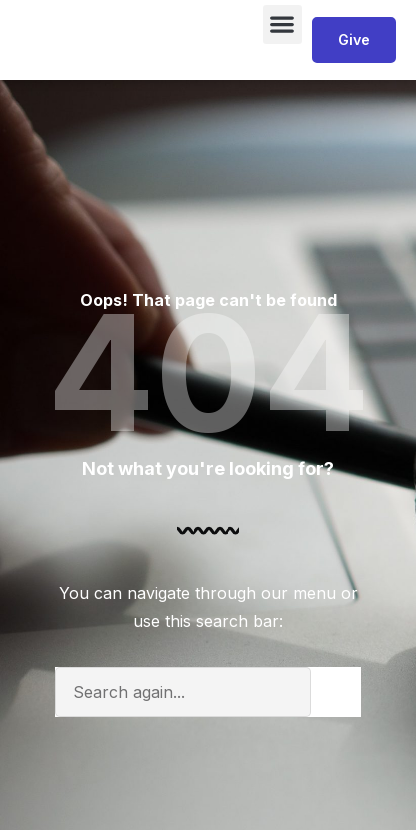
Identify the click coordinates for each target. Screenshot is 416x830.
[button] (282, 24)
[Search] (336, 692)
